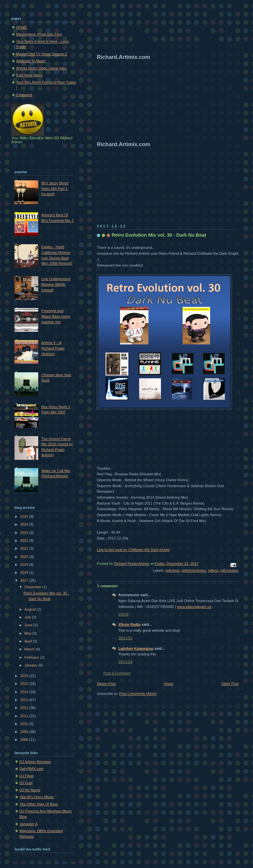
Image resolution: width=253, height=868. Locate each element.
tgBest (213, 570)
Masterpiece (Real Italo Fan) (39, 34)
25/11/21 (125, 638)
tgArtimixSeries (194, 570)
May (28, 633)
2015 (25, 684)
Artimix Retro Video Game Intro (41, 68)
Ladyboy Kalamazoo (136, 648)
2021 (25, 548)
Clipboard (24, 95)
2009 (25, 732)
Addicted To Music (31, 61)
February (32, 657)
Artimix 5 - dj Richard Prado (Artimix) (53, 348)
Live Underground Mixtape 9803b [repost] (56, 284)
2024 (25, 524)
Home (169, 684)
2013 (25, 700)
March (30, 649)
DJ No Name (30, 790)
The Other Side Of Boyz (39, 804)
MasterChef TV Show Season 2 (42, 54)
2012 (25, 708)
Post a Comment (117, 673)
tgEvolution (229, 570)
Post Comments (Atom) (138, 694)
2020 (25, 557)
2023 (25, 533)
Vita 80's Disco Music (37, 797)
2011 (25, 716)
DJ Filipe (27, 776)
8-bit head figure (29, 75)
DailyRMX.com (31, 769)
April (28, 641)
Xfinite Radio (129, 624)
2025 (25, 516)
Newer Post (106, 684)
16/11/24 (125, 662)
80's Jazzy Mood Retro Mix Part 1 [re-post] (55, 188)
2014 (25, 692)
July (28, 617)
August (30, 609)
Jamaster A (28, 824)
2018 (25, 572)
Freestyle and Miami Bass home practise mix (56, 316)
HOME (22, 27)
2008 (25, 740)
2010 (25, 724)
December (33, 587)
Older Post (230, 684)
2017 (25, 580)
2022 (25, 540)
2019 (25, 565)
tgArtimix (172, 570)
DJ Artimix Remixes (35, 762)
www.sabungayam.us (194, 607)
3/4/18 (123, 614)
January (31, 665)
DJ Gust (26, 783)
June (29, 625)
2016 (25, 676)
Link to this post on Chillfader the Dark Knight (133, 550)
